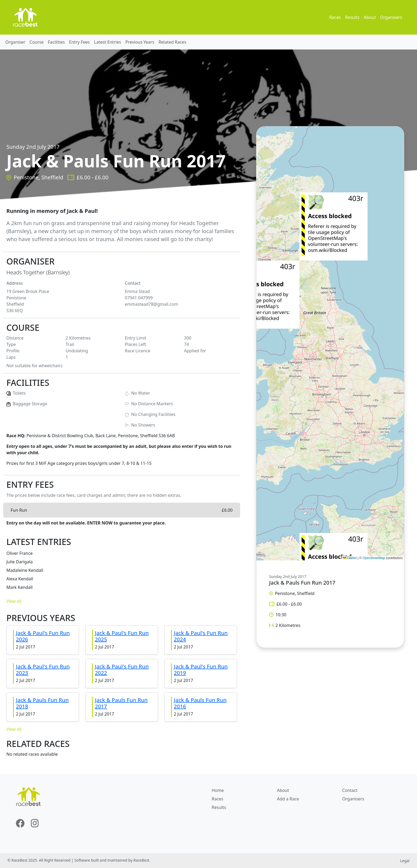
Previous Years (140, 42)
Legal (405, 861)
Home (218, 790)
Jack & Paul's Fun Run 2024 (201, 636)
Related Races (172, 42)
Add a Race (288, 799)
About (370, 17)
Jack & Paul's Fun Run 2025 (122, 636)
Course (37, 42)
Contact (350, 790)
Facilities (56, 42)
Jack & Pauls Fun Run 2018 (42, 703)
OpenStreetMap (374, 558)
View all (14, 601)
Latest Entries (108, 42)
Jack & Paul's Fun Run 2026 (43, 636)
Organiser (15, 42)
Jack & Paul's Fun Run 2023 (43, 670)
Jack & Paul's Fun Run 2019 (201, 670)
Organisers (391, 17)
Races (335, 17)
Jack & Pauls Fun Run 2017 (121, 703)
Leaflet (350, 558)
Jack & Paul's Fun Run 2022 (122, 670)
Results (352, 17)
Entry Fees (80, 42)
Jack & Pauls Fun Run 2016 (200, 703)
